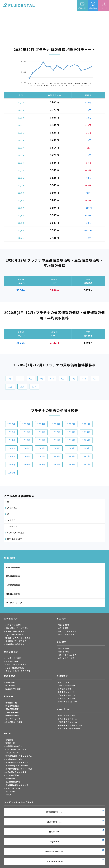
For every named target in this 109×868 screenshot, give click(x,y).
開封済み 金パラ (15, 539)
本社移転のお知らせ (14, 746)
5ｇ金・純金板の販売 (15, 668)
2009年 (86, 440)
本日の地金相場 (13, 567)
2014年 (11, 440)
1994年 (41, 464)
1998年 (71, 456)
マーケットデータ (14, 603)
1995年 (26, 464)
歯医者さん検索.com (54, 851)
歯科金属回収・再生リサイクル (19, 756)
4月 (41, 378)
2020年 (11, 432)
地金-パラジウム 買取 (67, 631)
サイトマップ (11, 791)
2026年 (11, 424)
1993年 (56, 464)
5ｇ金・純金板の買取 (15, 634)
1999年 (56, 456)
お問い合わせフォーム (67, 716)
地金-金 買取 (63, 625)
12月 (34, 387)
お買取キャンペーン (66, 692)
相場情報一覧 (11, 703)
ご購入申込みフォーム (67, 722)
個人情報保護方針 (13, 782)
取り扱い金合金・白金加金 (17, 762)
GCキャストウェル (16, 533)
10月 (10, 387)
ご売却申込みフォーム (67, 719)
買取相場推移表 (13, 576)
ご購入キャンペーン (66, 695)
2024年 (41, 424)
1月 (9, 378)
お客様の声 (10, 778)
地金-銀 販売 (63, 652)
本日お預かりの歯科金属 (16, 772)
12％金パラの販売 (13, 658)
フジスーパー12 (12, 753)
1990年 (11, 473)
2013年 (26, 440)
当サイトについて (13, 788)
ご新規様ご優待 (65, 689)
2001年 (26, 456)
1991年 (86, 464)
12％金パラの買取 (13, 625)
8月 (84, 378)
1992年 (71, 464)
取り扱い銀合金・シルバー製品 (19, 769)
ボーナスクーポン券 (67, 698)
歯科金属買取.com (54, 812)
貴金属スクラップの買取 (16, 641)
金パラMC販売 (12, 661)
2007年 (26, 448)
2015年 (86, 432)
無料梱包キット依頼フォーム (70, 725)
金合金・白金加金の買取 (16, 631)
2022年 (71, 424)
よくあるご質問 (12, 775)
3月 (31, 378)
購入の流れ (10, 686)
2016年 (71, 432)
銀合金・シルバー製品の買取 (18, 638)
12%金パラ (13, 526)
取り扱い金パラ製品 (14, 759)
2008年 (11, 448)
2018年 (41, 432)
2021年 (86, 424)
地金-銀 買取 (63, 628)
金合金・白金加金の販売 (16, 664)
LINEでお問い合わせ (67, 686)
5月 (52, 378)
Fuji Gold (54, 841)
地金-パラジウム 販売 (67, 655)
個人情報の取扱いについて (17, 785)
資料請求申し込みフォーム (69, 728)
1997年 (86, 456)
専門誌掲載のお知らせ (67, 702)
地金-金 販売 (63, 648)
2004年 (71, 448)
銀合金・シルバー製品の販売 (18, 671)
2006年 (41, 448)
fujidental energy (54, 861)
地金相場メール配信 (14, 722)
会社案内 (9, 740)
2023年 (56, 424)
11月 (22, 387)
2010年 (71, 440)
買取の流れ (10, 682)
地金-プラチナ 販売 (66, 658)
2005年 (56, 448)
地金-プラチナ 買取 (66, 634)
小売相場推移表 (13, 585)
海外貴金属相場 (13, 594)
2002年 (11, 456)
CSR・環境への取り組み (16, 749)
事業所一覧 (10, 743)
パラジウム (12, 508)
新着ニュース (64, 682)
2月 (20, 378)
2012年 (41, 440)
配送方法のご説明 (13, 689)
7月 (73, 378)
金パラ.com (55, 832)
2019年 (26, 432)
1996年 (11, 464)
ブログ (8, 795)
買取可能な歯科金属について (18, 644)
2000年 (41, 456)
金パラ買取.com (54, 822)
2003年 (86, 448)
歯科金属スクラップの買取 (17, 628)
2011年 (56, 440)
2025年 (26, 424)
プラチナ (11, 520)
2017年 (56, 432)
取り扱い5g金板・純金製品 (17, 766)
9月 (95, 378)
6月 (63, 378)
